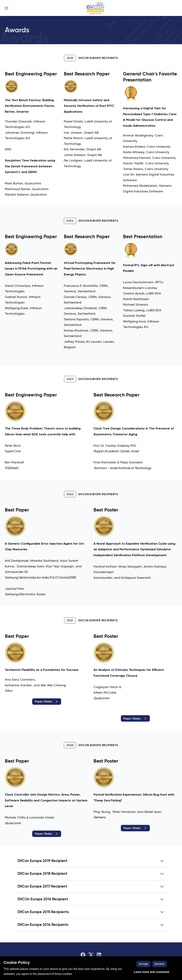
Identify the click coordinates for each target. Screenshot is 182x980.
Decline (159, 964)
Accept (144, 964)
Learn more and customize (152, 972)
